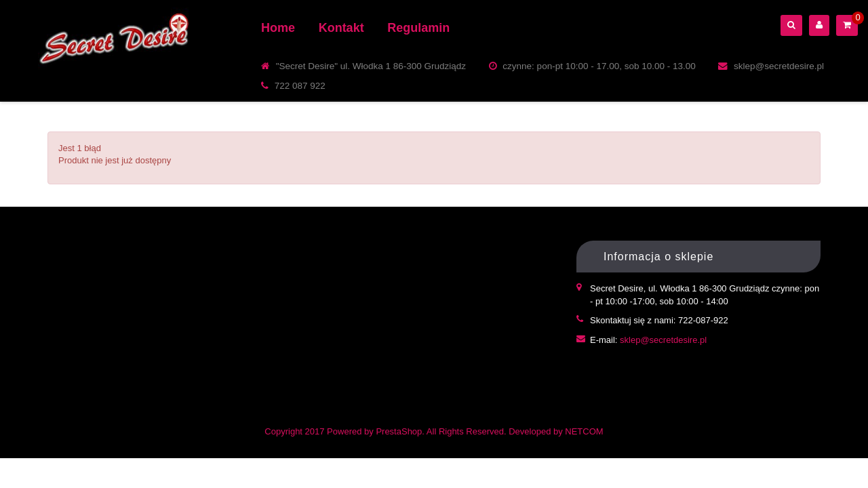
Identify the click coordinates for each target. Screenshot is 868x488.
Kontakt (341, 28)
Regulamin (418, 28)
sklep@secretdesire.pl (663, 340)
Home (278, 28)
